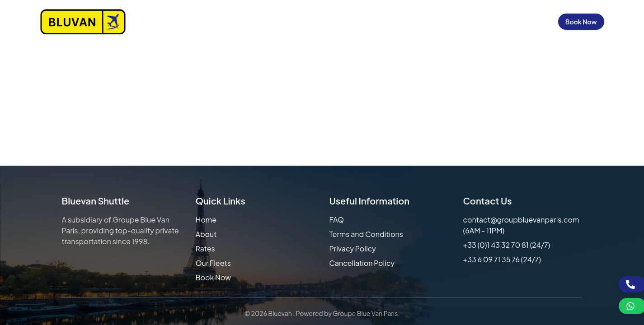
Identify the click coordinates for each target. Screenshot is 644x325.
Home (266, 22)
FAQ (337, 220)
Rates (205, 248)
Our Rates (349, 22)
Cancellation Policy (362, 263)
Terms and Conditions (366, 234)
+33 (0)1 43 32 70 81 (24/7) (507, 245)
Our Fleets (397, 22)
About (206, 234)
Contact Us (477, 22)
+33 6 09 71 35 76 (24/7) (502, 259)
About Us (304, 22)
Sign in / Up (528, 22)
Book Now (581, 22)
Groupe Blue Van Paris (365, 313)
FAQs (436, 22)
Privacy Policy (353, 248)
